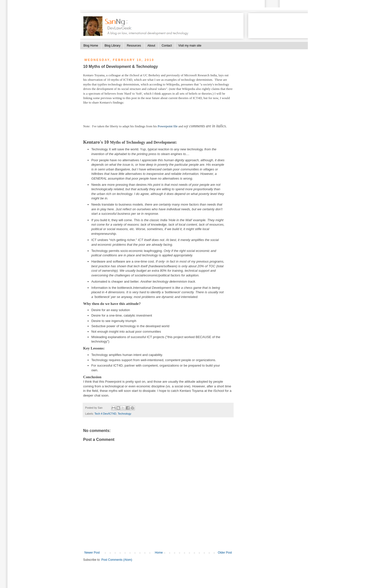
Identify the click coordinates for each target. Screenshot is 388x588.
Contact (167, 46)
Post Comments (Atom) (117, 560)
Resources (134, 46)
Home (159, 553)
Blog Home (91, 46)
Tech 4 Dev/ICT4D (105, 414)
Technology (125, 414)
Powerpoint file (168, 126)
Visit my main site (190, 46)
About (151, 46)
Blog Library (112, 46)
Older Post (225, 553)
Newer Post (92, 553)
